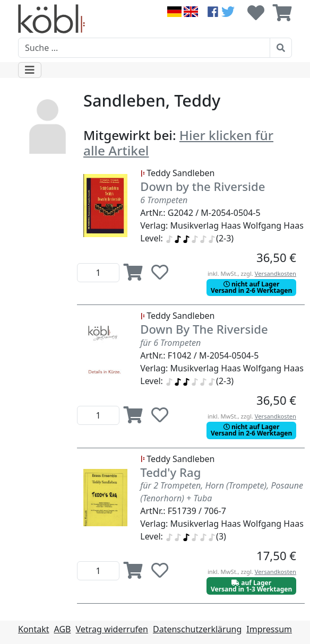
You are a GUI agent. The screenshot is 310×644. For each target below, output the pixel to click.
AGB (63, 629)
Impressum (269, 629)
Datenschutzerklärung (197, 629)
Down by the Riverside (203, 186)
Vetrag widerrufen (112, 629)
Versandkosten (275, 273)
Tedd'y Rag (170, 472)
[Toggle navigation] (30, 70)
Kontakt (34, 629)
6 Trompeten (164, 200)
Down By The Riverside (204, 329)
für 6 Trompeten (170, 343)
